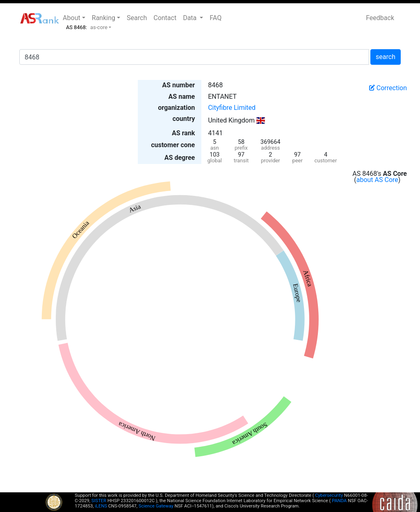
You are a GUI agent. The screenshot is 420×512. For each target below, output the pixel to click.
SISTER (99, 501)
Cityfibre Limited (232, 108)
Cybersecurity (329, 495)
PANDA (339, 501)
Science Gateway (156, 506)
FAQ (216, 18)
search (386, 57)
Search (137, 18)
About (72, 18)
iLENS (101, 506)
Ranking (104, 18)
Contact (165, 18)
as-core (99, 27)
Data (191, 18)
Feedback (380, 18)
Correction (388, 88)
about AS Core (377, 180)
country (184, 119)
